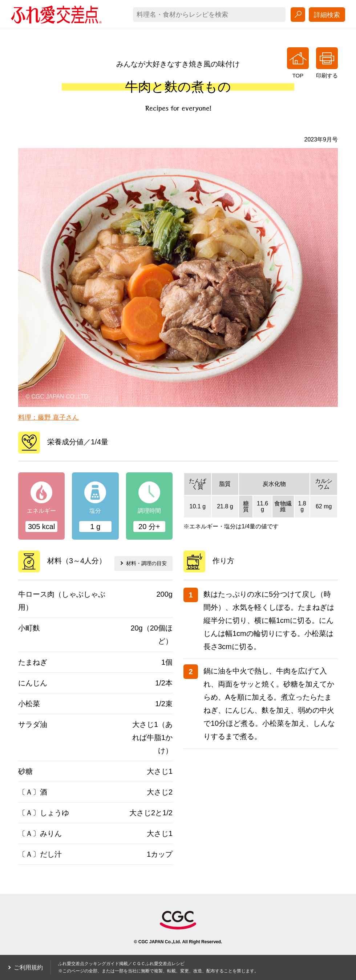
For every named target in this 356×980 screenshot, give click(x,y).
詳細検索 (327, 15)
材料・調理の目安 (142, 561)
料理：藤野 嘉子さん (48, 417)
